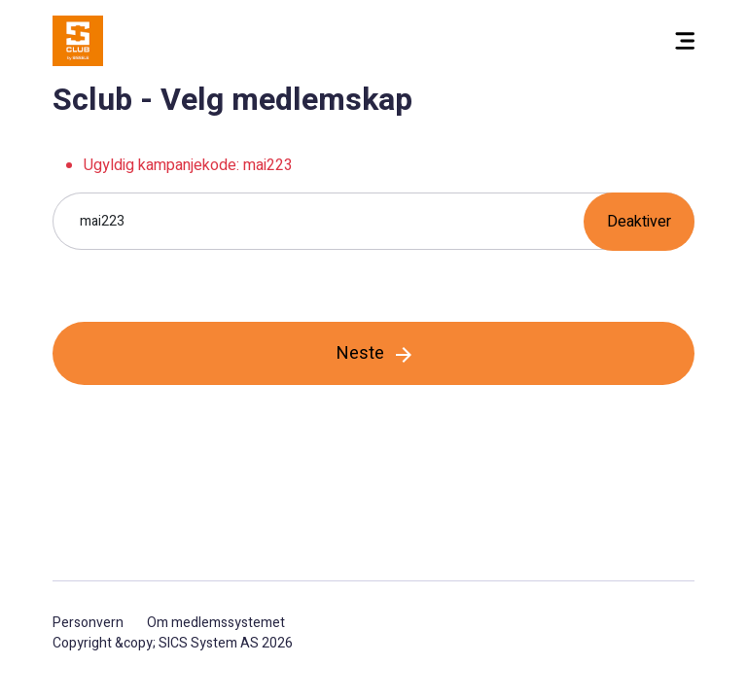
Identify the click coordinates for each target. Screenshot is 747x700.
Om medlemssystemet (216, 623)
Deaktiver (639, 222)
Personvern (88, 623)
